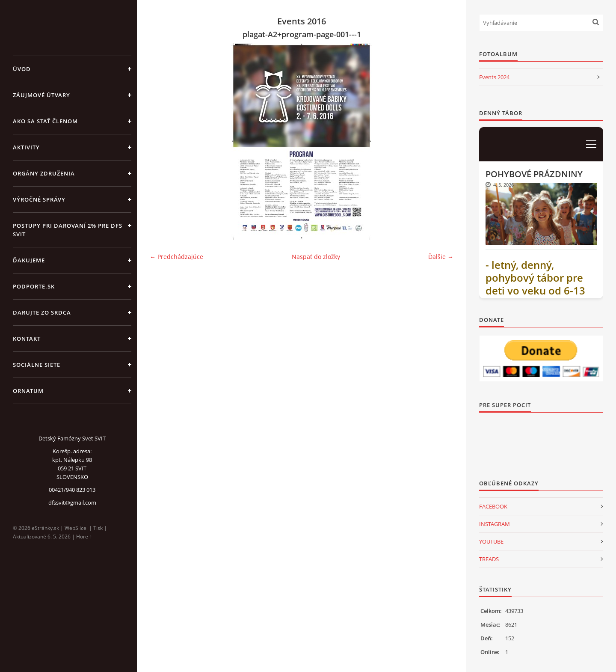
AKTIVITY (26, 147)
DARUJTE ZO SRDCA (42, 312)
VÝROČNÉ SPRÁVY (39, 199)
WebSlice (76, 528)
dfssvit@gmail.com (72, 503)
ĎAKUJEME (29, 260)
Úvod (22, 69)
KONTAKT (27, 339)
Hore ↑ (84, 537)
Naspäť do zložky (316, 257)
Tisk (98, 528)
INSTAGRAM (495, 524)
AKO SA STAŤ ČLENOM (45, 121)
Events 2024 (494, 77)
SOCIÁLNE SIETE (37, 365)
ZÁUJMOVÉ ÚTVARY (41, 95)
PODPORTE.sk (34, 286)
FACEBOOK (493, 506)
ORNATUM (28, 391)
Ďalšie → (441, 257)
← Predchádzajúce (176, 257)
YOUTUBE (491, 541)
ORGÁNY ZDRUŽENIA (44, 173)
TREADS (489, 559)
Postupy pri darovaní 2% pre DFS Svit (68, 230)
